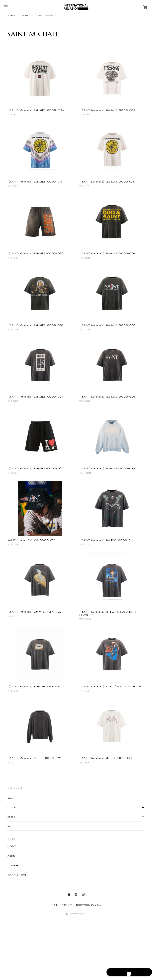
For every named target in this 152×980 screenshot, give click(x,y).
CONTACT (14, 912)
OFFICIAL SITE (17, 922)
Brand (26, 15)
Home (11, 15)
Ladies (12, 854)
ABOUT (12, 903)
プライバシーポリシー (62, 952)
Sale (10, 873)
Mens (11, 845)
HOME (12, 893)
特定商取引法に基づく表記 (88, 952)
